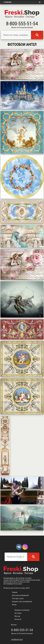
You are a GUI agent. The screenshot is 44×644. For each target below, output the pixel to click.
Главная (7, 2)
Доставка (18, 613)
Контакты (18, 619)
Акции (14, 605)
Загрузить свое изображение (22, 602)
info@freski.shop (17, 640)
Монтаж (17, 616)
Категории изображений (20, 595)
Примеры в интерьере (22, 610)
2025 (27, 588)
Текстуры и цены (18, 598)
